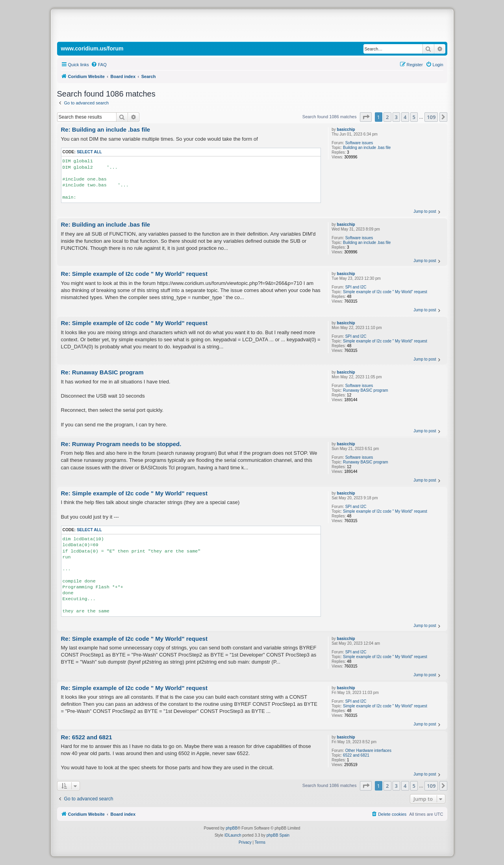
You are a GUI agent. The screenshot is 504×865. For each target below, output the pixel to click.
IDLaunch (233, 835)
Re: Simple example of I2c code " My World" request (134, 274)
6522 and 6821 (356, 755)
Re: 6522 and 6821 (87, 737)
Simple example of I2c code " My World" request (385, 292)
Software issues (359, 143)
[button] (366, 117)
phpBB (232, 828)
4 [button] (405, 117)
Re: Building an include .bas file (106, 129)
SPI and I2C (356, 287)
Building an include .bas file (367, 148)
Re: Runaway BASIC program (102, 372)
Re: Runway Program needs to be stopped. (121, 444)
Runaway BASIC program (366, 390)
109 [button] (431, 117)
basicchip (346, 129)
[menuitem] (99, 65)
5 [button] (414, 117)
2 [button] (387, 117)
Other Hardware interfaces (368, 751)
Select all (89, 152)
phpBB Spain (278, 835)
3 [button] (396, 117)
